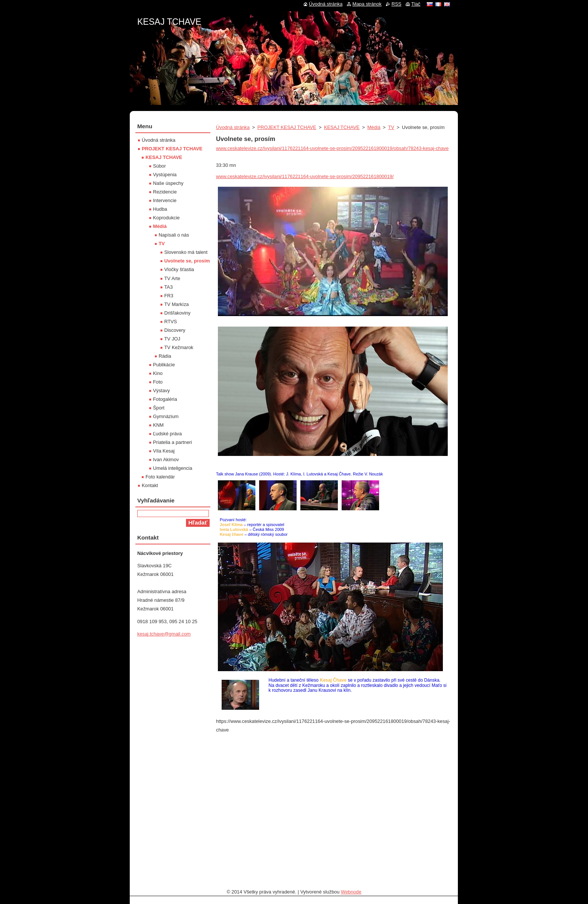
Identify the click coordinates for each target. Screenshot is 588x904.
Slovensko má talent (186, 252)
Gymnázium (166, 416)
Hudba (160, 209)
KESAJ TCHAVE (342, 127)
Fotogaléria (165, 399)
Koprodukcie (166, 218)
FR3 (169, 296)
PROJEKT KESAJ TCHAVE (287, 127)
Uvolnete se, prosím (187, 261)
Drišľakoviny (177, 313)
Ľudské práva (167, 434)
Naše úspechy (168, 183)
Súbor (159, 166)
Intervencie (165, 200)
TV (391, 127)
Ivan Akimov (166, 459)
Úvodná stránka (233, 127)
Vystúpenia (165, 175)
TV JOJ (172, 339)
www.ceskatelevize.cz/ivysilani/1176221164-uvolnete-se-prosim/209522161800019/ (305, 176)
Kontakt (150, 485)
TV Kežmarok (179, 347)
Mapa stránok (367, 4)
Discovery (175, 330)
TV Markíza (176, 304)
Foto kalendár (160, 477)
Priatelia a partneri (172, 442)
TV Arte (172, 278)
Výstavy (161, 391)
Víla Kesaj (164, 451)
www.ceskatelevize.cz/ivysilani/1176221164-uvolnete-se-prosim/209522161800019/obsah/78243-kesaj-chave (332, 148)
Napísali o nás (174, 235)
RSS (396, 4)
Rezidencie (165, 192)
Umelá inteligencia (173, 468)
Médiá (374, 127)
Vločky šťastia (179, 269)
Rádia (165, 356)
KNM (158, 425)
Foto (158, 382)
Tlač (416, 4)
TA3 (169, 287)
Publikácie (164, 365)
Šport (159, 408)
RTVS (171, 322)
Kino (158, 373)
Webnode (351, 892)
